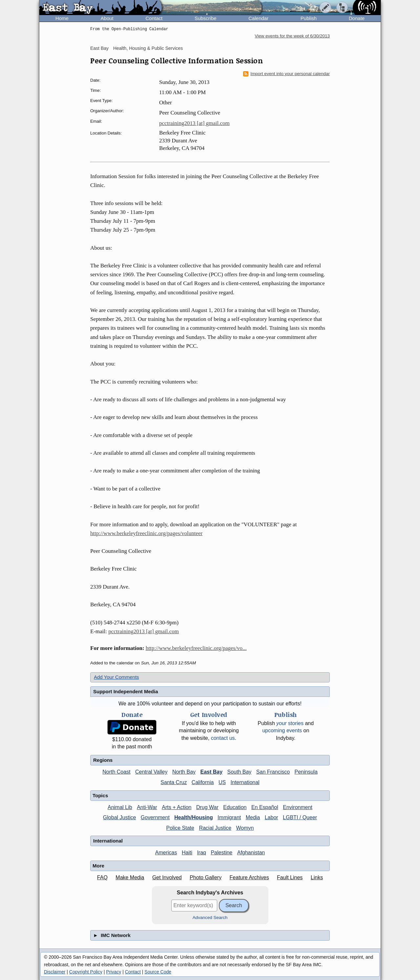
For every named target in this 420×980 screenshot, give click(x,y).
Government (155, 817)
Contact (154, 18)
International (245, 782)
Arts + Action (177, 807)
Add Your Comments (116, 677)
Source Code (158, 972)
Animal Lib (120, 807)
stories (290, 723)
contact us (223, 738)
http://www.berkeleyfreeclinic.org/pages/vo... (196, 648)
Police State (180, 828)
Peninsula (306, 772)
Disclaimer (55, 972)
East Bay (99, 48)
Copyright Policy (86, 972)
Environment (298, 807)
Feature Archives (249, 877)
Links (317, 877)
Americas (166, 853)
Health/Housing (193, 817)
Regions (103, 760)
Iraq (201, 853)
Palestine (221, 853)
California (203, 782)
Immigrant (229, 817)
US (222, 782)
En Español (265, 807)
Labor (272, 817)
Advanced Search (210, 917)
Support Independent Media (126, 691)
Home (62, 18)
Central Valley (151, 772)
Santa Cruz (174, 782)
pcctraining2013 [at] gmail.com (194, 123)
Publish (309, 18)
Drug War (207, 807)
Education (235, 807)
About (107, 18)
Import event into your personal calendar (286, 74)
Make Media (130, 877)
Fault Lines (290, 877)
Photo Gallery (206, 877)
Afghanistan (251, 853)
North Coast (116, 772)
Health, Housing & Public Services (148, 48)
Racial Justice (215, 828)
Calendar (258, 18)
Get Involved (167, 877)
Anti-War (147, 807)
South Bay (240, 772)
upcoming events (282, 730)
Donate (357, 18)
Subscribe (206, 18)
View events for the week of (292, 36)
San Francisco (273, 772)
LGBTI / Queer (300, 817)
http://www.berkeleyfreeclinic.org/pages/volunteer (146, 533)
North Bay (184, 772)
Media (253, 817)
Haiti (187, 853)
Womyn (245, 828)
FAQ (102, 877)
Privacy (114, 972)
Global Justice (120, 817)
